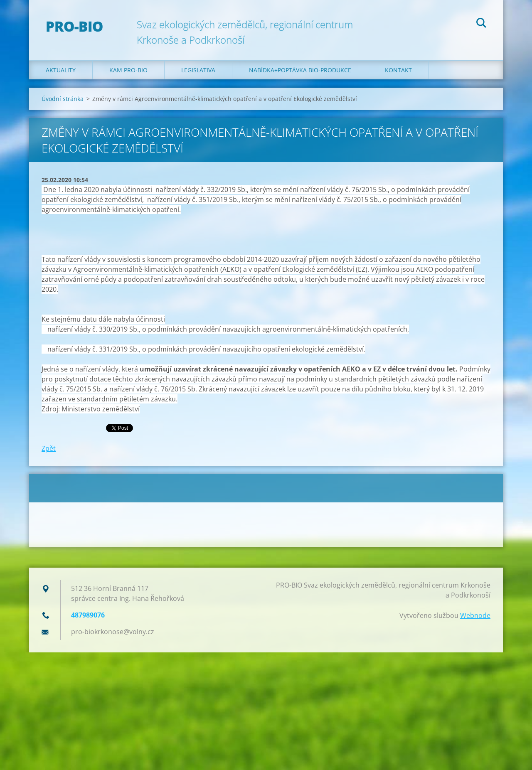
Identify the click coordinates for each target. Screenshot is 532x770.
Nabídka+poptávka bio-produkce (300, 70)
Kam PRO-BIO (128, 70)
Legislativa (198, 70)
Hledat (481, 24)
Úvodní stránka (63, 99)
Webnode (475, 615)
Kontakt (398, 70)
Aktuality (61, 70)
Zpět (49, 448)
